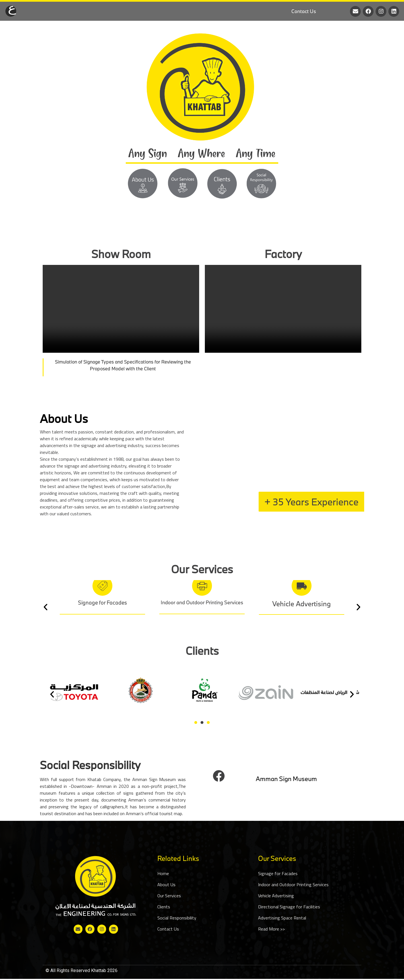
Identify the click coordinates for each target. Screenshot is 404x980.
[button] (46, 607)
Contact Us (304, 11)
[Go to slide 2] (202, 722)
